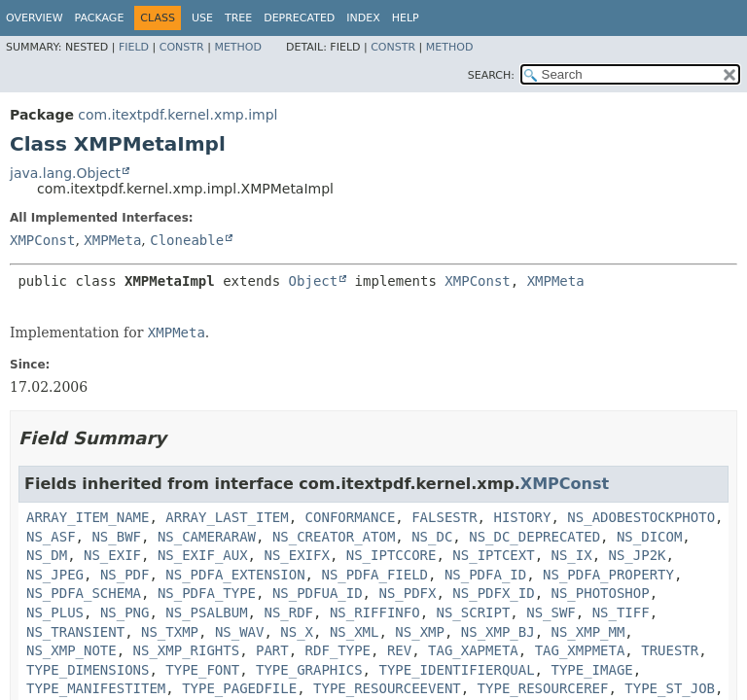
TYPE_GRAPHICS (309, 670)
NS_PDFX (407, 593)
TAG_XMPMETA (580, 650)
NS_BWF (116, 537)
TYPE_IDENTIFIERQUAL (456, 670)
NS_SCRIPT (473, 612)
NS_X (297, 632)
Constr (182, 47)
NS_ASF (51, 537)
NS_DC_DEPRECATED (534, 537)
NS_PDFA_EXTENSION (235, 575)
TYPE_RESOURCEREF (543, 688)
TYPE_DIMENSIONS (88, 670)
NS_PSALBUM (206, 612)
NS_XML (355, 632)
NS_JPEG (55, 575)
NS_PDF (125, 575)
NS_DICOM (649, 537)
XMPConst (42, 240)
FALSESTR (444, 517)
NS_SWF (551, 612)
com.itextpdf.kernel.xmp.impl (178, 115)
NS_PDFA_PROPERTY (608, 575)
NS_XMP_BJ (498, 632)
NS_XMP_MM (588, 632)
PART (272, 650)
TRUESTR (670, 650)
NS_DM (47, 555)
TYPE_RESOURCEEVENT (387, 688)
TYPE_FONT (202, 670)
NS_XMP (420, 632)
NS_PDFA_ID (485, 575)
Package (100, 18)
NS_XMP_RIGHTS (187, 650)
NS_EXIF (112, 555)
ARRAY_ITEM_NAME (88, 517)
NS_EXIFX (296, 555)
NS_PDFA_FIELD (374, 575)
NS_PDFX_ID (493, 593)
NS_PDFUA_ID (318, 593)
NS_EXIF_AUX (203, 555)
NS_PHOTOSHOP (601, 593)
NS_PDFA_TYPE (207, 593)
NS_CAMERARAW (207, 537)
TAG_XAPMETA (473, 650)
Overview (35, 18)
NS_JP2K (638, 555)
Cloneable (187, 240)
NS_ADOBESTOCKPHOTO (641, 517)
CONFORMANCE (351, 517)
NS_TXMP (170, 632)
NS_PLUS (55, 612)
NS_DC (432, 537)
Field (134, 47)
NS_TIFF (621, 612)
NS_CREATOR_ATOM (334, 537)
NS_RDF (288, 612)
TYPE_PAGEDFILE (239, 688)
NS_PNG (125, 612)
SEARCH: (491, 75)
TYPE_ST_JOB (670, 688)
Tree (238, 18)
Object (314, 281)
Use (202, 18)
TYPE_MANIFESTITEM (96, 688)
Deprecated (299, 18)
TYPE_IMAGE (591, 670)
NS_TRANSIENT (75, 632)
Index (363, 18)
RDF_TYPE (338, 650)
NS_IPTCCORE (391, 555)
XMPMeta (112, 240)
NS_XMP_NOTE (71, 650)
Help (406, 18)
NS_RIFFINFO (375, 612)
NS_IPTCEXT (493, 555)
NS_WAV (240, 632)
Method (238, 47)
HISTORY (522, 517)
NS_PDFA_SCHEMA (84, 593)
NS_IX (572, 555)
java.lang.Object (65, 173)
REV (399, 650)
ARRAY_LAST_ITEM (227, 517)
